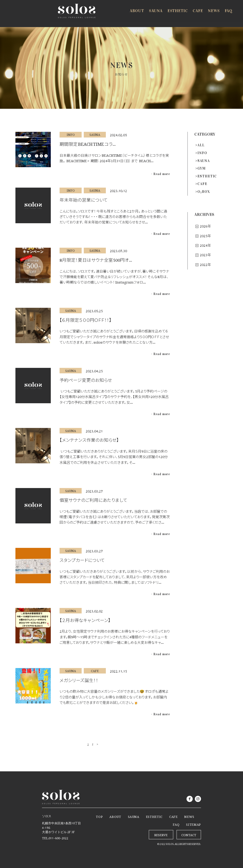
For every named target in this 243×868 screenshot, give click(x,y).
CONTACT (189, 834)
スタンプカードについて (82, 559)
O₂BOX (204, 192)
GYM (202, 168)
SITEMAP (194, 824)
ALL (201, 145)
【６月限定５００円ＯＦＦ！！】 (86, 319)
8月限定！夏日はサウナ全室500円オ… (96, 259)
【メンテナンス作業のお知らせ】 (89, 439)
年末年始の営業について (84, 199)
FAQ (176, 824)
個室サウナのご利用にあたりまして (93, 499)
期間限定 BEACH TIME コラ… (88, 143)
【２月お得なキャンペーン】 (85, 619)
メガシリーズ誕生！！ (79, 679)
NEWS (189, 816)
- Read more (161, 174)
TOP (99, 816)
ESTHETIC (207, 176)
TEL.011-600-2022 (55, 837)
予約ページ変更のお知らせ (86, 379)
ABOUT (115, 816)
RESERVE (219, 14)
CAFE (202, 184)
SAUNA (203, 161)
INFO (202, 153)
